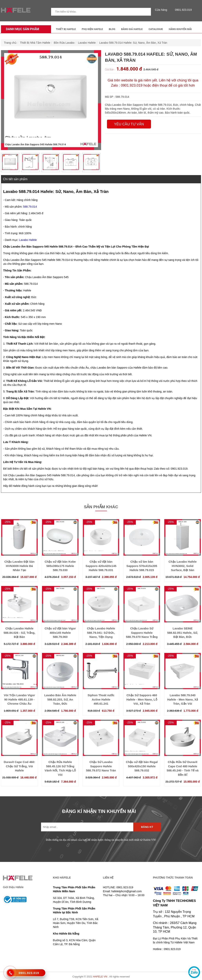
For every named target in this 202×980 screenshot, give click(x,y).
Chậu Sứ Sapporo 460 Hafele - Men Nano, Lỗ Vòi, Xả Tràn (142, 699)
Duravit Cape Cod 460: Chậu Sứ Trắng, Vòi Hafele (19, 766)
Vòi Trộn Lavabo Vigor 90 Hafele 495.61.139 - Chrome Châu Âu (20, 699)
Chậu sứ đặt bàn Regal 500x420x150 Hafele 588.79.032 (142, 766)
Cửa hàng (162, 10)
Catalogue (156, 29)
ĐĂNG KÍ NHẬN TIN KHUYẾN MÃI (99, 811)
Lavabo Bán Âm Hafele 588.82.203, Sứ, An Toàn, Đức (60, 699)
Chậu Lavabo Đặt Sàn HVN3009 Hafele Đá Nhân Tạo (19, 566)
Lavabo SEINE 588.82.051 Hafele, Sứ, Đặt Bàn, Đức (183, 633)
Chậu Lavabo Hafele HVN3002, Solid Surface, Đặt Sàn (183, 566)
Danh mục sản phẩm (21, 29)
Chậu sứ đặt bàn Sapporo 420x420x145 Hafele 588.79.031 (101, 566)
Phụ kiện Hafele (92, 29)
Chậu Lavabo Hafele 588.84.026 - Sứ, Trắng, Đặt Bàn (19, 633)
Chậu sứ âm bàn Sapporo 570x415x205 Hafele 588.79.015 (142, 566)
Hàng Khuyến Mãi (180, 29)
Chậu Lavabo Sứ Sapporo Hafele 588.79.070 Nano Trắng (142, 633)
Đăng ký (147, 827)
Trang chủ (10, 43)
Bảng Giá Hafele (132, 29)
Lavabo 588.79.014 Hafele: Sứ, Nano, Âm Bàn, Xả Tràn (133, 43)
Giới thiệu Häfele (13, 887)
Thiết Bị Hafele (66, 29)
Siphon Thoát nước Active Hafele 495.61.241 (101, 699)
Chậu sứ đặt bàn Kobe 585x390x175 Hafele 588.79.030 (60, 566)
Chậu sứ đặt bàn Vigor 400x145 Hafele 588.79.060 (60, 633)
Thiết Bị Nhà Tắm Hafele (35, 43)
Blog (112, 29)
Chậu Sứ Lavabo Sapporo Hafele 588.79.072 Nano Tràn (101, 766)
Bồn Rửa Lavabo (64, 43)
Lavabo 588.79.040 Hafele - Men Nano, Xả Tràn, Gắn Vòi (183, 699)
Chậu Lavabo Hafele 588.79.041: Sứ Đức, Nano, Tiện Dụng (101, 633)
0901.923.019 (182, 10)
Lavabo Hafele (87, 43)
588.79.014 (30, 207)
